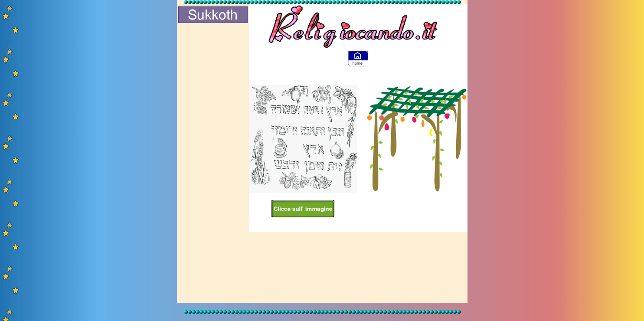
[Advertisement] (213, 164)
